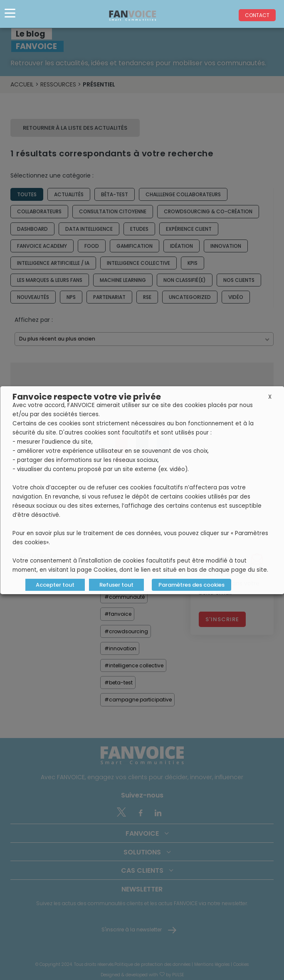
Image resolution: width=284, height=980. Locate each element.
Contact (257, 15)
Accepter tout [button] (55, 585)
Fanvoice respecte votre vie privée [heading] (87, 397)
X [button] (270, 397)
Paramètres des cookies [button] (191, 585)
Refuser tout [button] (116, 585)
